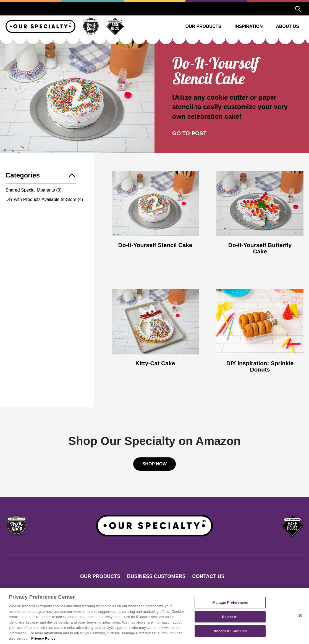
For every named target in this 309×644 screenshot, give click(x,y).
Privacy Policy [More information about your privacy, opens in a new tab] (43, 638)
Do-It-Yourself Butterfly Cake (260, 248)
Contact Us (209, 576)
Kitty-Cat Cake (155, 363)
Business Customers (156, 576)
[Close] (300, 616)
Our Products (203, 26)
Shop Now (155, 464)
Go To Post (189, 133)
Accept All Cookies (230, 631)
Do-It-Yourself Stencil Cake (155, 245)
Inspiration (249, 26)
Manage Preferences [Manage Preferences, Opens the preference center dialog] (230, 602)
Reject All (230, 617)
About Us (287, 26)
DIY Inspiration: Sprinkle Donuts (260, 366)
